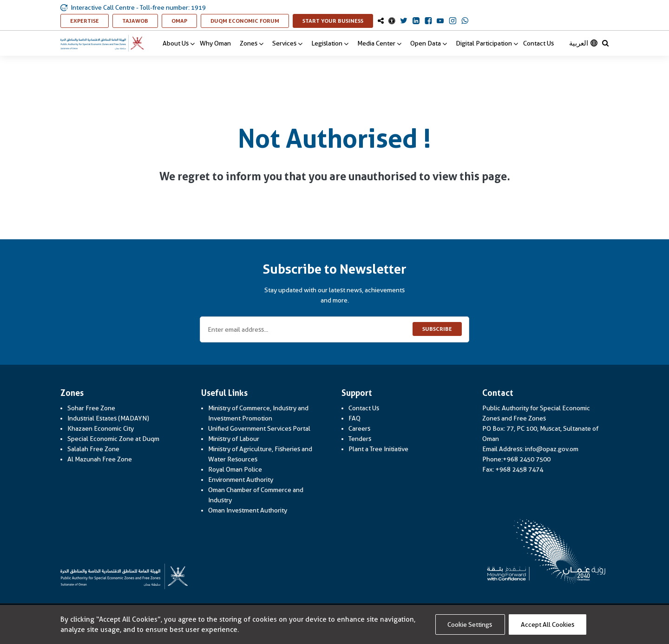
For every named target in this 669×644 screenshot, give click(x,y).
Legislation (330, 43)
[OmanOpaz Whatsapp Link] (465, 21)
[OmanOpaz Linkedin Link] (416, 21)
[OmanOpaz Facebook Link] (428, 21)
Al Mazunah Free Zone (100, 459)
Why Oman (215, 43)
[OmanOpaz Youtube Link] (440, 21)
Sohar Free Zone (91, 408)
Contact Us (538, 43)
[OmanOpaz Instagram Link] (453, 21)
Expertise (89, 21)
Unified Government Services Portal (259, 428)
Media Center (379, 43)
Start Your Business (338, 21)
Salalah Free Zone (93, 449)
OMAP (184, 21)
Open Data (429, 43)
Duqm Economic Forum (250, 21)
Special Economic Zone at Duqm (113, 439)
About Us (179, 43)
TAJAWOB (140, 21)
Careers (359, 428)
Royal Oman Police (235, 469)
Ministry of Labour (234, 439)
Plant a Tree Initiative (378, 449)
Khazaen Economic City (101, 428)
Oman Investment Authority (248, 510)
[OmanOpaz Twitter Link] (404, 21)
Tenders (360, 439)
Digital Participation (487, 43)
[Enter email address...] (334, 329)
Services (287, 43)
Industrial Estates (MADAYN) (108, 418)
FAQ (354, 418)
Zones (252, 43)
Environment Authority (241, 480)
